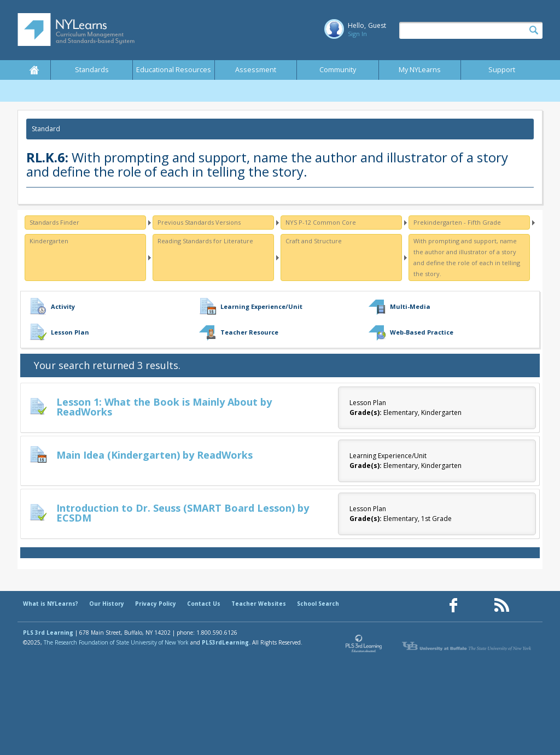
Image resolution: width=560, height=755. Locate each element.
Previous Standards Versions (199, 222)
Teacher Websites (259, 604)
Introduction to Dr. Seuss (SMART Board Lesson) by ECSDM (183, 513)
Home (34, 70)
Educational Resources (174, 70)
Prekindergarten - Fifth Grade (457, 222)
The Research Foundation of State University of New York (116, 642)
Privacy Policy (156, 604)
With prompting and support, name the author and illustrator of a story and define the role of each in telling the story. (467, 257)
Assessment (256, 70)
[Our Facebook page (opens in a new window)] (453, 605)
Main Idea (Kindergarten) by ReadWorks (154, 455)
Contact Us (204, 604)
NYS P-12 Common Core (321, 222)
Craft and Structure (314, 241)
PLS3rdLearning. (226, 642)
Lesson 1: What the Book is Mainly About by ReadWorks (164, 407)
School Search (318, 604)
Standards (92, 70)
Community (338, 70)
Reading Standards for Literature (205, 241)
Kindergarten (49, 241)
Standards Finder (54, 222)
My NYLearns (420, 70)
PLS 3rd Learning (48, 633)
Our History (107, 604)
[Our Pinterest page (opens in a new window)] (477, 605)
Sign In (357, 34)
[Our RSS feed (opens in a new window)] (501, 605)
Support (502, 70)
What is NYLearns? (51, 604)
